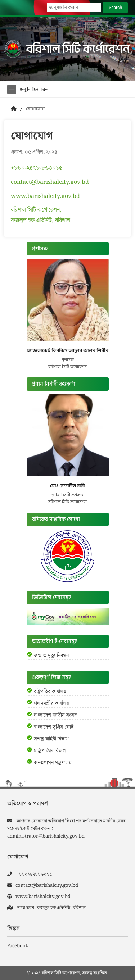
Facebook (18, 946)
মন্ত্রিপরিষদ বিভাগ (50, 751)
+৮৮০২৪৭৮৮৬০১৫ (30, 874)
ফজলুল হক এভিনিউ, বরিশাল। (42, 220)
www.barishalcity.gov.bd (45, 196)
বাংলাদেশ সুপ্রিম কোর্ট (54, 727)
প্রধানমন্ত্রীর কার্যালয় (51, 703)
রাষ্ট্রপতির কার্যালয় (50, 691)
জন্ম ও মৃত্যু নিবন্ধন (51, 655)
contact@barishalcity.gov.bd (50, 182)
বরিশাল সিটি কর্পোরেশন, (36, 210)
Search (115, 8)
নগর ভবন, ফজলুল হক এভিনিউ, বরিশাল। (48, 908)
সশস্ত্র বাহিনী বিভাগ (51, 739)
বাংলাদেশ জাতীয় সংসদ (55, 715)
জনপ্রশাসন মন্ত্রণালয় (53, 763)
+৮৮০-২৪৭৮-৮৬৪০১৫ (36, 168)
